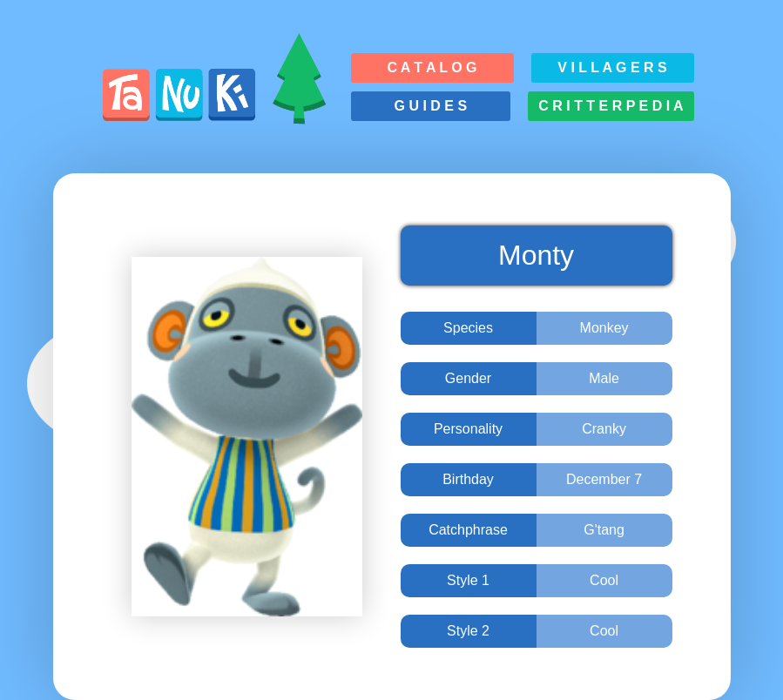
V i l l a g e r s (612, 67)
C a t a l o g (432, 67)
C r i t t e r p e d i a (611, 106)
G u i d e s (431, 106)
